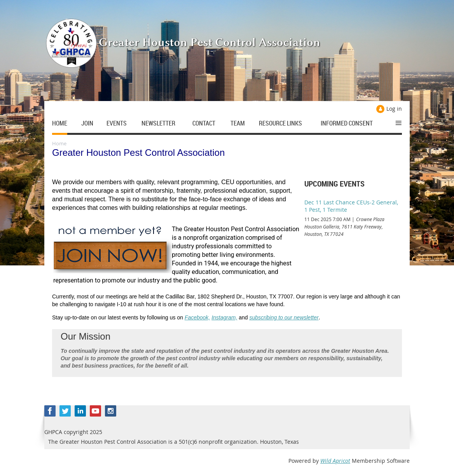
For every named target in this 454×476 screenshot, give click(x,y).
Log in (394, 109)
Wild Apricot (335, 461)
